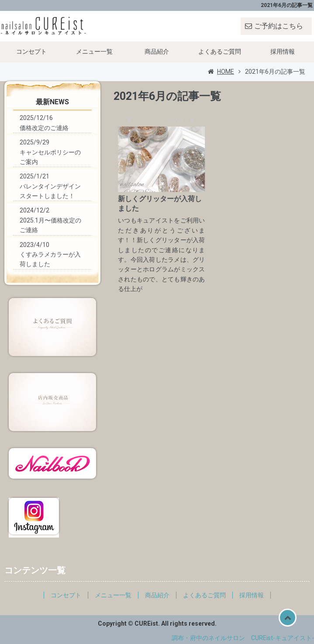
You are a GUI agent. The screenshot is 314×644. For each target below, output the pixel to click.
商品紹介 (157, 51)
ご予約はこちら (279, 26)
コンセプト (31, 51)
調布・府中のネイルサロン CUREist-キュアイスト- (243, 638)
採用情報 (283, 51)
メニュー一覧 (94, 51)
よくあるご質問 (220, 51)
